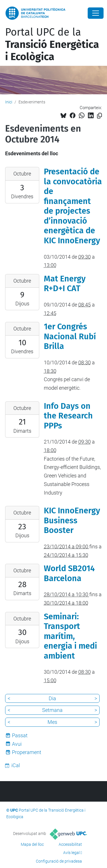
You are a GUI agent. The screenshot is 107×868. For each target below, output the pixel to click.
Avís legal (71, 853)
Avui (17, 744)
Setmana (52, 710)
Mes (52, 722)
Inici (9, 102)
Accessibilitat (70, 844)
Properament (27, 752)
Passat (20, 735)
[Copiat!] (99, 116)
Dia (52, 698)
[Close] (96, 13)
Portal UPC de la (52, 44)
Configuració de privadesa (59, 861)
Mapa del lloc (32, 844)
